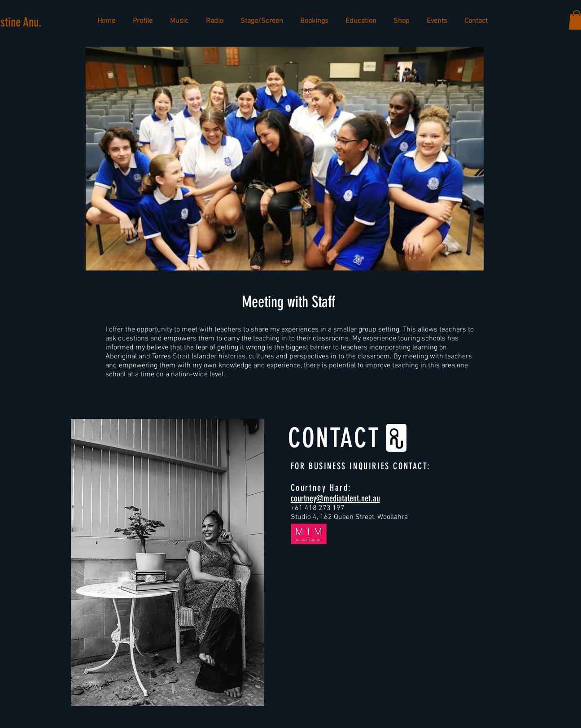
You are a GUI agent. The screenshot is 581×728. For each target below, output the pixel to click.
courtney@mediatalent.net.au (335, 498)
